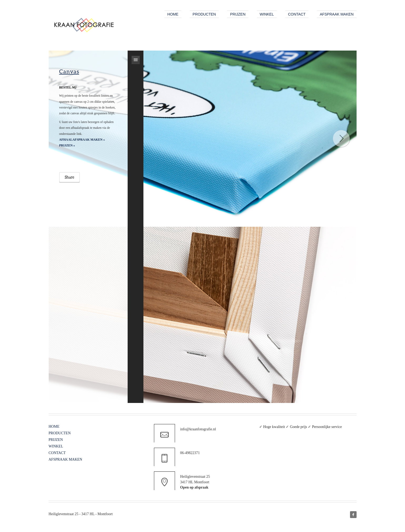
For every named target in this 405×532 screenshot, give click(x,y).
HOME (54, 427)
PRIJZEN (56, 440)
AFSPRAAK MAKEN (66, 459)
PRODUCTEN (60, 433)
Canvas (69, 71)
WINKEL (56, 446)
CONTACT (57, 453)
